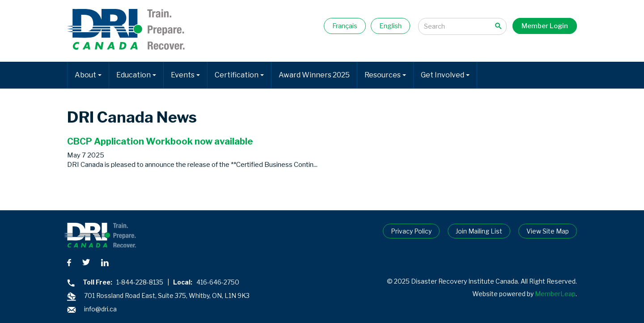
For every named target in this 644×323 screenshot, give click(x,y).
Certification (239, 75)
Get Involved (445, 75)
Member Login (545, 26)
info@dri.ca (100, 309)
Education (136, 75)
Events (185, 75)
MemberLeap (555, 294)
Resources (385, 75)
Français (345, 26)
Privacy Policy (411, 231)
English (390, 26)
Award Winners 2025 (314, 75)
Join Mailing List (479, 231)
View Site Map (548, 231)
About (88, 75)
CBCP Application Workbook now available (160, 141)
